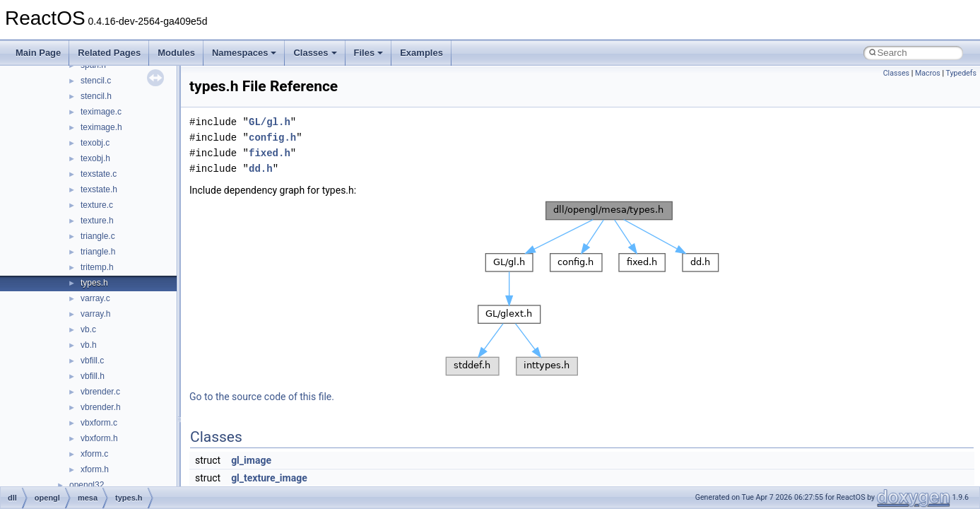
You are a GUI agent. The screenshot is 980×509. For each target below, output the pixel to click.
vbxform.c (99, 423)
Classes (315, 53)
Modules (176, 53)
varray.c (95, 298)
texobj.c (95, 143)
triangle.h (98, 252)
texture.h (97, 221)
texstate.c (99, 174)
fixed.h (270, 153)
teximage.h (101, 127)
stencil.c (96, 81)
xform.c (94, 454)
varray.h (95, 314)
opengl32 (87, 485)
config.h (272, 138)
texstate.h (99, 189)
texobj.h (95, 158)
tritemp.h (97, 267)
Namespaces (244, 53)
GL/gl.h (270, 122)
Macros (928, 73)
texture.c (97, 205)
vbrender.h (101, 407)
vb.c (88, 329)
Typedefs (961, 73)
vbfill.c (92, 361)
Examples (421, 53)
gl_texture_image (269, 478)
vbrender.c (100, 392)
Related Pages (109, 53)
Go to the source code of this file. (262, 397)
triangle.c (98, 236)
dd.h (261, 169)
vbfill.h (93, 376)
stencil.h (96, 96)
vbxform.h (99, 438)
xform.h (95, 469)
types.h (94, 283)
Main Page (38, 53)
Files (369, 53)
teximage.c (101, 112)
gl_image (251, 460)
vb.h (89, 345)
